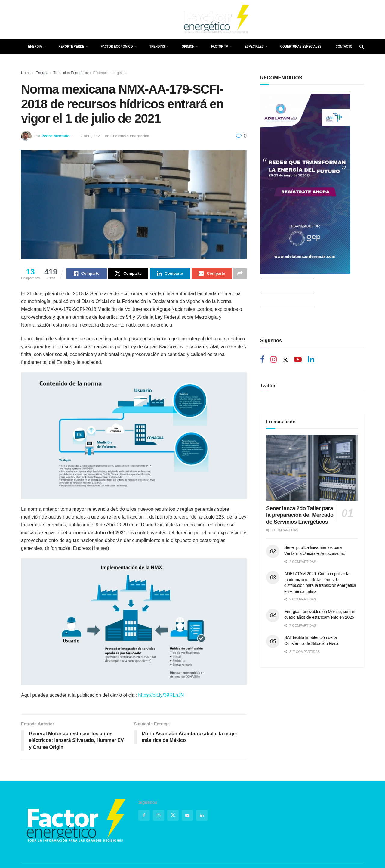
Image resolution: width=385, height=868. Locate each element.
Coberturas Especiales (301, 46)
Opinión (188, 46)
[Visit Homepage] (216, 20)
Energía (35, 46)
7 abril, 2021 (91, 136)
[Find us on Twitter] (33, 20)
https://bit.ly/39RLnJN (161, 695)
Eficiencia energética (110, 73)
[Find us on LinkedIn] (66, 20)
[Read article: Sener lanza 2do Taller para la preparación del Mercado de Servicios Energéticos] (312, 458)
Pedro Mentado (55, 136)
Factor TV (220, 46)
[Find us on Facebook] (23, 20)
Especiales (254, 46)
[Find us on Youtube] (55, 20)
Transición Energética (71, 73)
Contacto (344, 46)
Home (26, 73)
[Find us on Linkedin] (311, 360)
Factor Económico (117, 46)
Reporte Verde (71, 46)
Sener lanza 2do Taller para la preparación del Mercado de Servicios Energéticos (300, 506)
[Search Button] (362, 47)
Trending (157, 46)
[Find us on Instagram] (44, 20)
